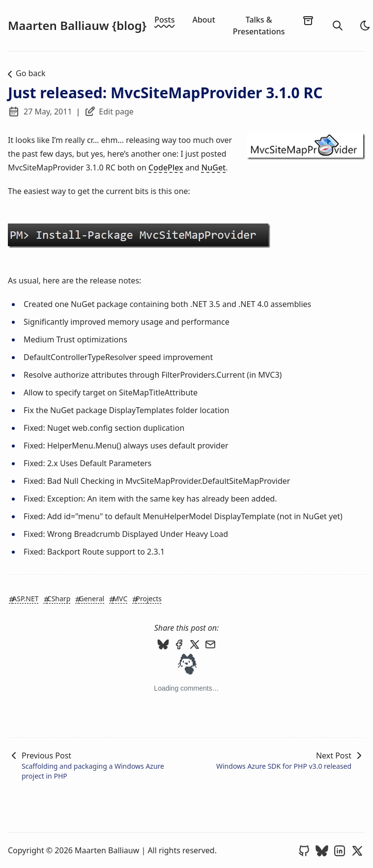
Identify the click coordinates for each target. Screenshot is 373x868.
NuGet (214, 168)
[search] (338, 26)
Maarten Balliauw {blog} (77, 26)
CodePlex (166, 168)
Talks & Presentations (259, 26)
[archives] (308, 20)
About (203, 20)
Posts (164, 20)
